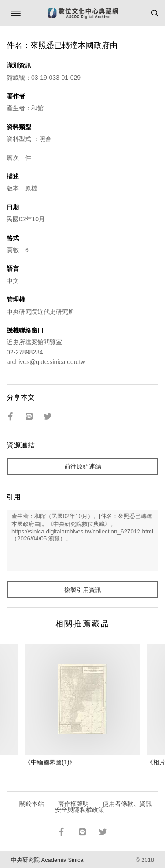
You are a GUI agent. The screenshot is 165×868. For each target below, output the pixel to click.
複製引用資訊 (83, 590)
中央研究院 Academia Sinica (47, 860)
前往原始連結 (83, 466)
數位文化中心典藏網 (83, 13)
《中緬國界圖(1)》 (50, 762)
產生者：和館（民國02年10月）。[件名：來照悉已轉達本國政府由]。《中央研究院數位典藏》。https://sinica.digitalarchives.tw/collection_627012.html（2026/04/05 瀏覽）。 (82, 540)
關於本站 (32, 804)
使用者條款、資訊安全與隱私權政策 (104, 807)
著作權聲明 (73, 804)
